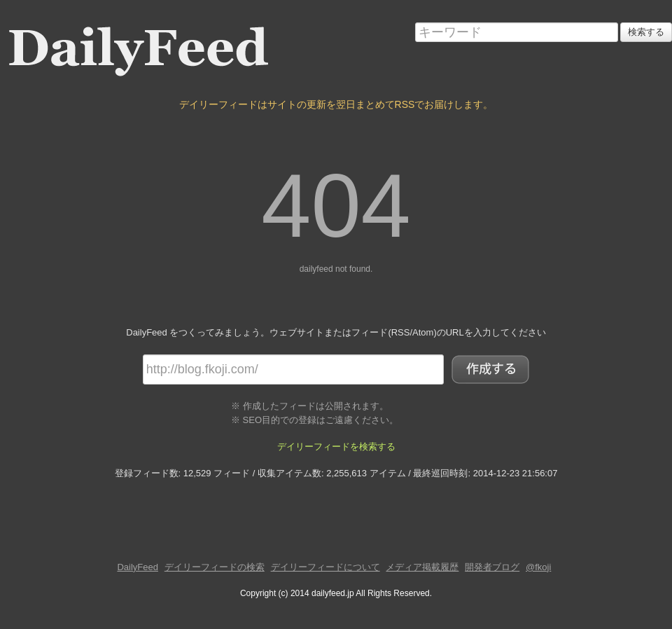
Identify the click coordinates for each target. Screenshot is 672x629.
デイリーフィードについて (325, 567)
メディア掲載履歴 (422, 567)
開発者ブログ (492, 567)
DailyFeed (138, 567)
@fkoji (538, 567)
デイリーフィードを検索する (336, 447)
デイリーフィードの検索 (215, 567)
